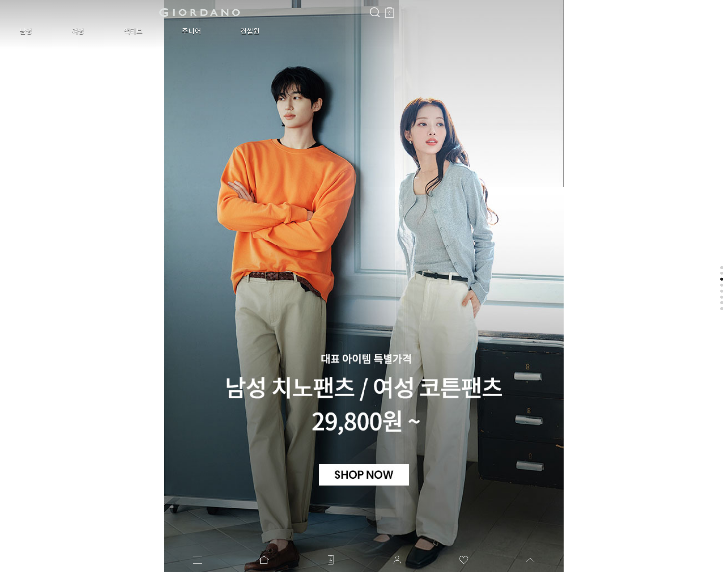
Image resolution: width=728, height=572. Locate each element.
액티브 (96, 31)
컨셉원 (184, 31)
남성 (19, 31)
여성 (56, 31)
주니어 (140, 31)
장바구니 (237, 9)
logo (123, 12)
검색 (222, 4)
